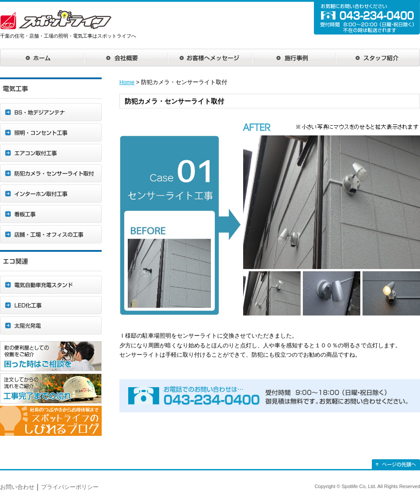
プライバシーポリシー (70, 487)
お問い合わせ (17, 487)
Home (127, 82)
